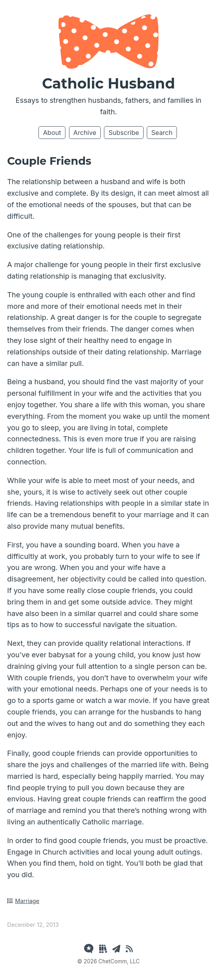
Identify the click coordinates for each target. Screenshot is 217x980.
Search (162, 133)
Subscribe (124, 133)
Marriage (23, 901)
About (52, 133)
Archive (85, 133)
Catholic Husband (108, 83)
